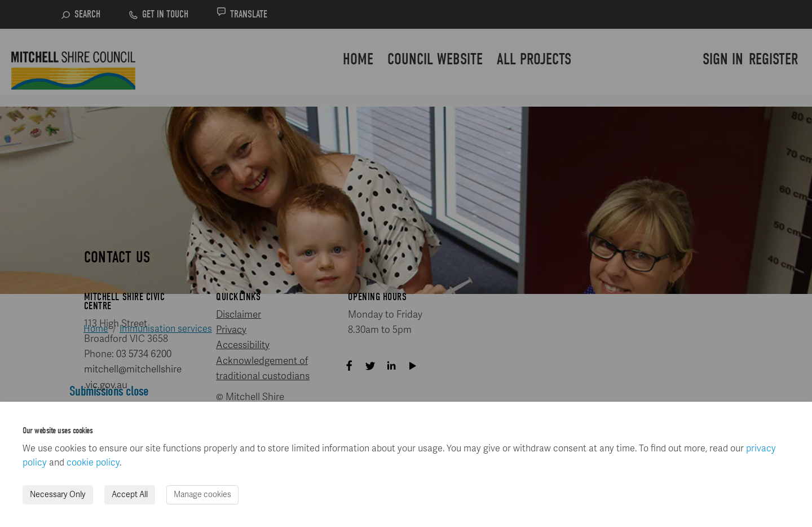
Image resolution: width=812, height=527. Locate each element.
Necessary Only (58, 495)
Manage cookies (202, 495)
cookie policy (93, 463)
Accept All (130, 495)
